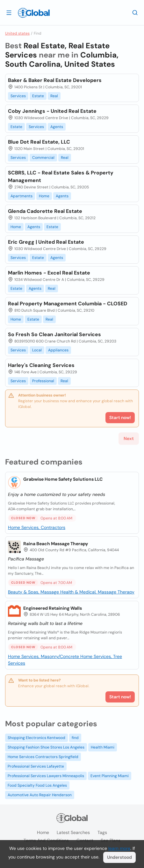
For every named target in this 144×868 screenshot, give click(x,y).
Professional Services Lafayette (36, 766)
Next (129, 438)
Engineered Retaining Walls (53, 608)
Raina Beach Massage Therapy (56, 544)
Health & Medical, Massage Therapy (97, 592)
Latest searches (73, 832)
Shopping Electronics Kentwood (36, 738)
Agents (57, 127)
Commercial (43, 158)
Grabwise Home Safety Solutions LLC (63, 479)
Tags (102, 832)
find (75, 738)
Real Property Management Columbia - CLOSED (68, 304)
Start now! (120, 697)
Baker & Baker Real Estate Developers (55, 80)
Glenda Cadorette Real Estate (45, 211)
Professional (43, 381)
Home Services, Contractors (37, 527)
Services (18, 96)
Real (54, 96)
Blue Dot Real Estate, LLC (39, 142)
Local (37, 350)
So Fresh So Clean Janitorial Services (54, 334)
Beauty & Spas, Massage (34, 592)
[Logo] (34, 13)
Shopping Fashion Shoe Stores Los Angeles (46, 747)
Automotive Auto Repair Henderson (40, 795)
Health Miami (103, 747)
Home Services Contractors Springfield (43, 757)
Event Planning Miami (110, 776)
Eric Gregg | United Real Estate (46, 242)
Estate (38, 96)
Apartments (22, 196)
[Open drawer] (9, 12)
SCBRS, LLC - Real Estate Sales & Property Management (61, 176)
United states (17, 33)
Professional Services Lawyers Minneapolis (46, 776)
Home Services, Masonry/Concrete (44, 656)
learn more (119, 848)
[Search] (135, 12)
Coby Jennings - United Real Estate (52, 111)
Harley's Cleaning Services (41, 365)
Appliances (58, 350)
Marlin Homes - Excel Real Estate (49, 273)
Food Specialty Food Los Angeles (37, 785)
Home (44, 196)
